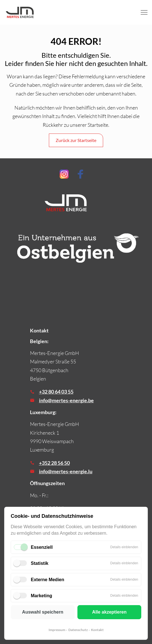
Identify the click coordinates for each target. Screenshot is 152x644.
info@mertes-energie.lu (66, 471)
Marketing (42, 596)
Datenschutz (78, 630)
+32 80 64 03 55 (56, 392)
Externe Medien (47, 580)
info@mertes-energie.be (66, 400)
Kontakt (97, 630)
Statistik (40, 563)
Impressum (57, 630)
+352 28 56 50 (54, 463)
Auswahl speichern (43, 612)
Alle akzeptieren (109, 612)
